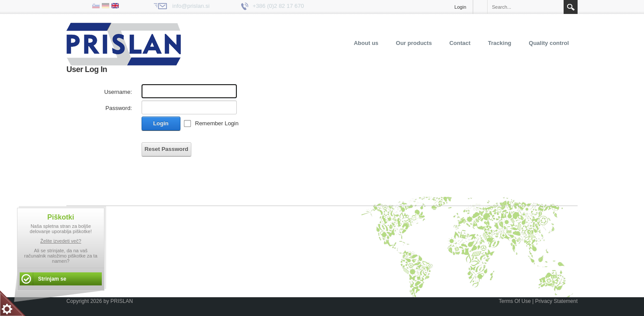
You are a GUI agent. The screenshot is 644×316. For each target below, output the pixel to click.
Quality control (549, 43)
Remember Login (217, 123)
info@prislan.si (191, 6)
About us (366, 43)
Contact (460, 43)
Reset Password (166, 149)
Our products (414, 43)
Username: (118, 92)
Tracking (500, 43)
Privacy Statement (556, 301)
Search (571, 7)
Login (460, 7)
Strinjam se (52, 279)
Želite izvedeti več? (61, 241)
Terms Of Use (514, 301)
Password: (119, 108)
